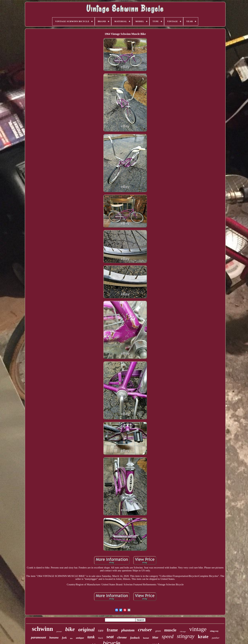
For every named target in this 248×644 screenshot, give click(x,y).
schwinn (42, 629)
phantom (128, 630)
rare (101, 630)
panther (216, 638)
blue (155, 637)
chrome (122, 637)
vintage (198, 629)
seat (110, 637)
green (158, 631)
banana (54, 638)
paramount (38, 637)
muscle (170, 630)
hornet (146, 638)
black (101, 638)
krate (203, 637)
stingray (186, 636)
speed (168, 636)
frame (112, 630)
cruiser (145, 630)
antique (80, 638)
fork (64, 638)
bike (70, 629)
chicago (183, 631)
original (86, 630)
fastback (135, 638)
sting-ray (214, 631)
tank (91, 637)
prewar (59, 631)
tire (71, 638)
